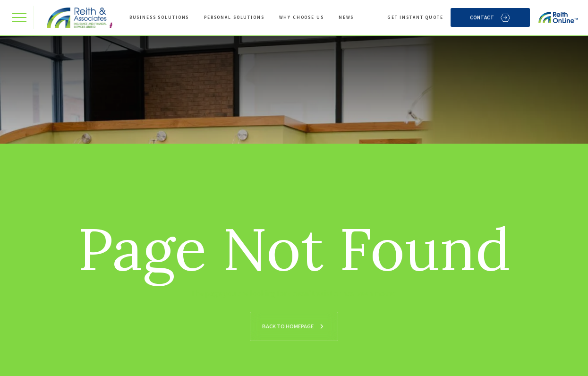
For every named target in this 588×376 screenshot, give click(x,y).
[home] (77, 18)
